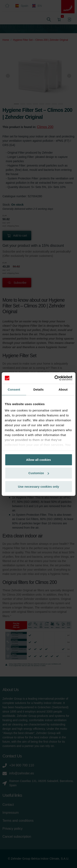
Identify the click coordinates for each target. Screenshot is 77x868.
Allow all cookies (38, 459)
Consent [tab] (14, 389)
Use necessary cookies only (38, 486)
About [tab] (63, 389)
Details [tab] (39, 389)
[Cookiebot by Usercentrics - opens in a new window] (55, 378)
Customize (39, 473)
